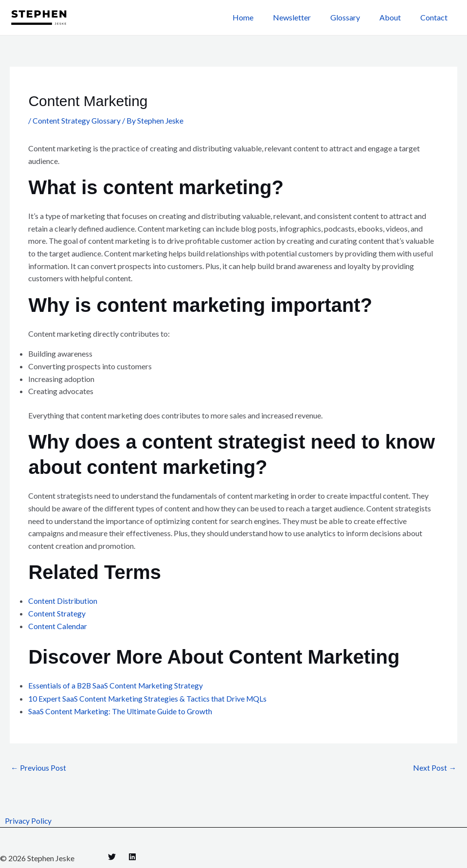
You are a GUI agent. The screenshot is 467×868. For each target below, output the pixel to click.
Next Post (435, 767)
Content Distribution (63, 601)
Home (260, 17)
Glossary (355, 17)
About (396, 17)
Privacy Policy (28, 820)
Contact (436, 17)
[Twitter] (112, 856)
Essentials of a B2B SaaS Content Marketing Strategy (117, 685)
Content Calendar (58, 625)
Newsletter (305, 17)
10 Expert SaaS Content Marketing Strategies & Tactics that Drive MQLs (149, 697)
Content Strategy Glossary (77, 120)
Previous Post (38, 767)
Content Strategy (57, 613)
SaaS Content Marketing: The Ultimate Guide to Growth (122, 710)
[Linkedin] (132, 856)
